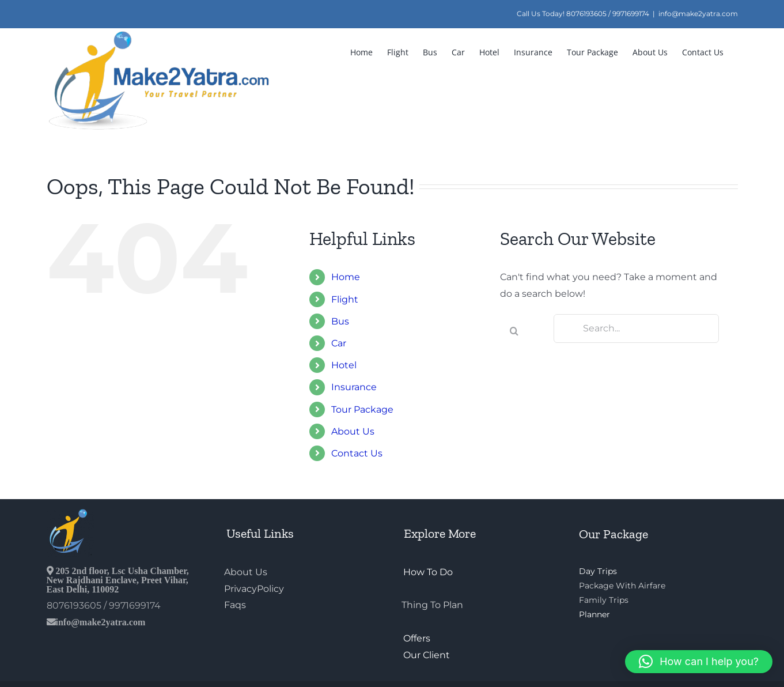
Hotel (344, 365)
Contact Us (357, 453)
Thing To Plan (432, 605)
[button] (699, 662)
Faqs (235, 605)
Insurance (354, 387)
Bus (340, 321)
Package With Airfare (622, 586)
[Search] (514, 331)
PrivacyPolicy (254, 589)
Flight (345, 299)
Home (346, 277)
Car (339, 343)
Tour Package (362, 409)
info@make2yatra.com (698, 14)
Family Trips (604, 600)
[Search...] (636, 329)
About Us (353, 431)
